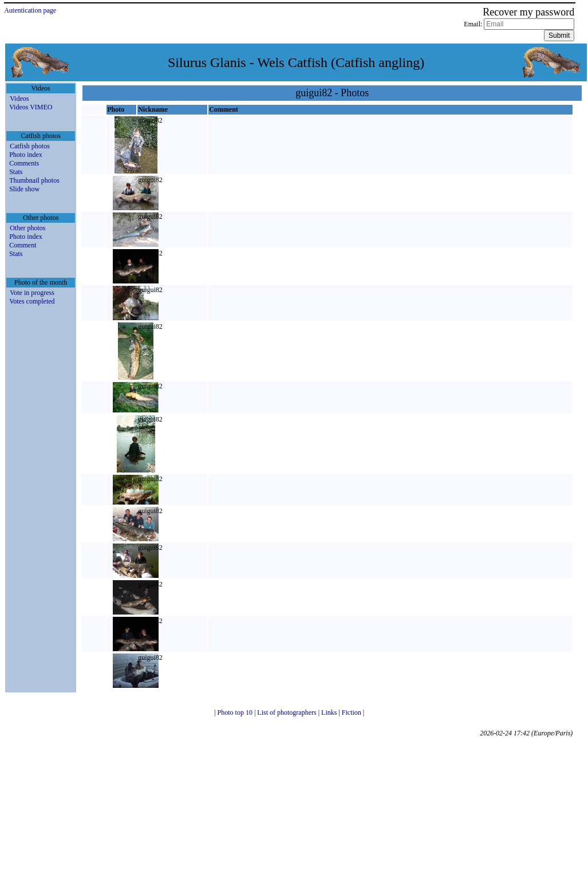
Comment (23, 245)
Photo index (26, 155)
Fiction (352, 712)
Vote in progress (32, 293)
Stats (16, 172)
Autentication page (30, 10)
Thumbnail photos (34, 180)
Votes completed (32, 301)
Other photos (27, 228)
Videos (19, 99)
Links (330, 712)
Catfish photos (30, 146)
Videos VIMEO (31, 107)
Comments (24, 163)
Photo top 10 (236, 712)
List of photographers (287, 712)
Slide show (24, 189)
